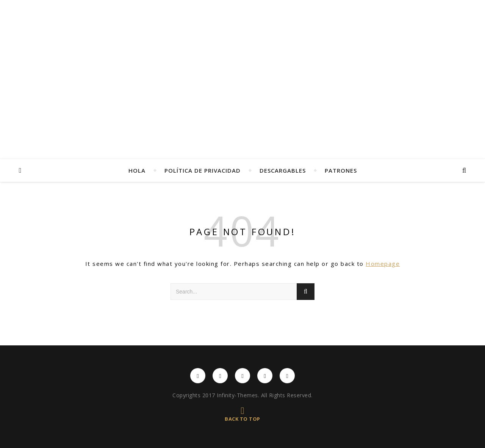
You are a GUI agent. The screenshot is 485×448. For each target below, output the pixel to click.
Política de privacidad (203, 170)
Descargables (283, 170)
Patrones (341, 170)
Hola (137, 170)
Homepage (383, 264)
